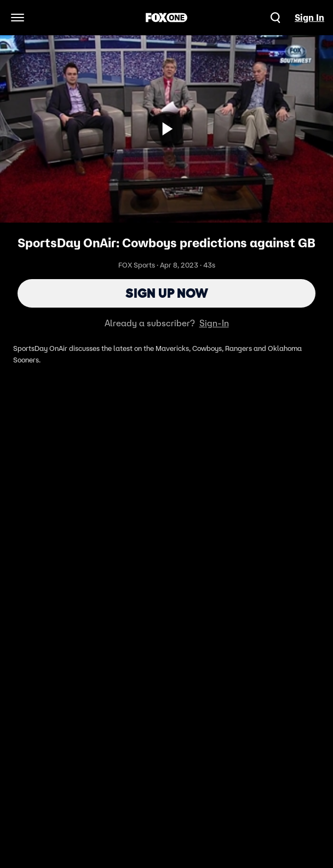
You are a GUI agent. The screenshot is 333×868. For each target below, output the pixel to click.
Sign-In (214, 323)
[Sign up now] (166, 129)
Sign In (309, 18)
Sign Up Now (167, 293)
